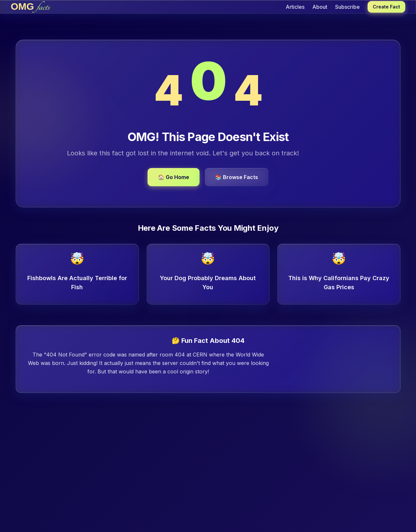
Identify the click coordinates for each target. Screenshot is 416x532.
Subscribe (347, 7)
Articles (295, 7)
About (320, 7)
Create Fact (386, 7)
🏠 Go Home (174, 177)
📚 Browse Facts (237, 177)
